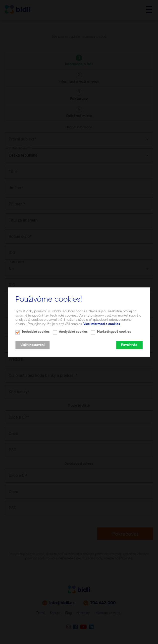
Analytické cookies (73, 332)
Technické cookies (36, 332)
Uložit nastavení (32, 345)
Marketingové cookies (114, 332)
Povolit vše (129, 345)
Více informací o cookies (102, 324)
